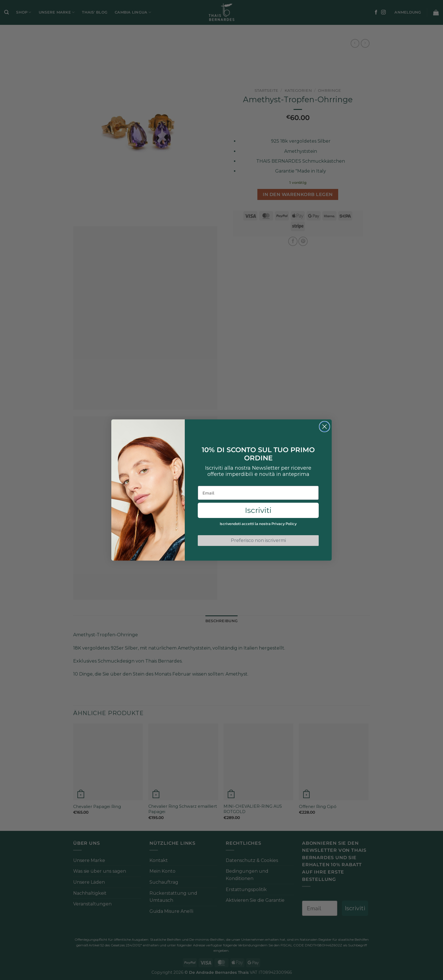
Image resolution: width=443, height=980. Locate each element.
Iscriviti (258, 510)
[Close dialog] (324, 427)
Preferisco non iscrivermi (258, 540)
